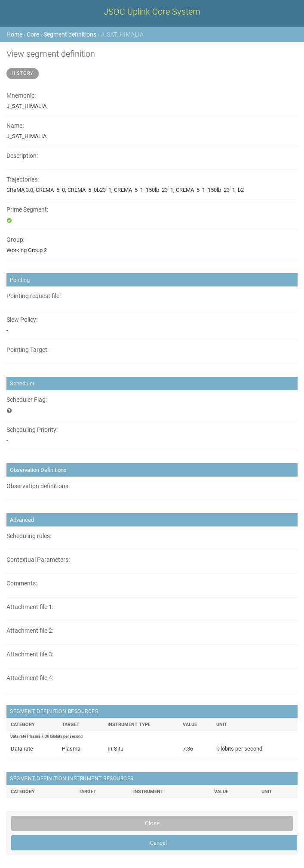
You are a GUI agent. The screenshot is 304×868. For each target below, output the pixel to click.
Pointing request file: (34, 296)
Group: (15, 240)
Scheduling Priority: (32, 430)
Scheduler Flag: (27, 400)
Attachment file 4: (30, 678)
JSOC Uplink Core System (152, 12)
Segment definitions (70, 34)
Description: (22, 156)
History (23, 73)
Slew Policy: (22, 320)
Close (152, 823)
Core (33, 34)
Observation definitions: (38, 486)
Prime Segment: (27, 210)
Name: (15, 126)
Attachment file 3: (30, 654)
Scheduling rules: (29, 536)
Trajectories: (23, 180)
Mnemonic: (21, 96)
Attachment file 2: (30, 631)
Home (14, 34)
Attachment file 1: (30, 607)
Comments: (22, 583)
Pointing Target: (28, 350)
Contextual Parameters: (38, 560)
